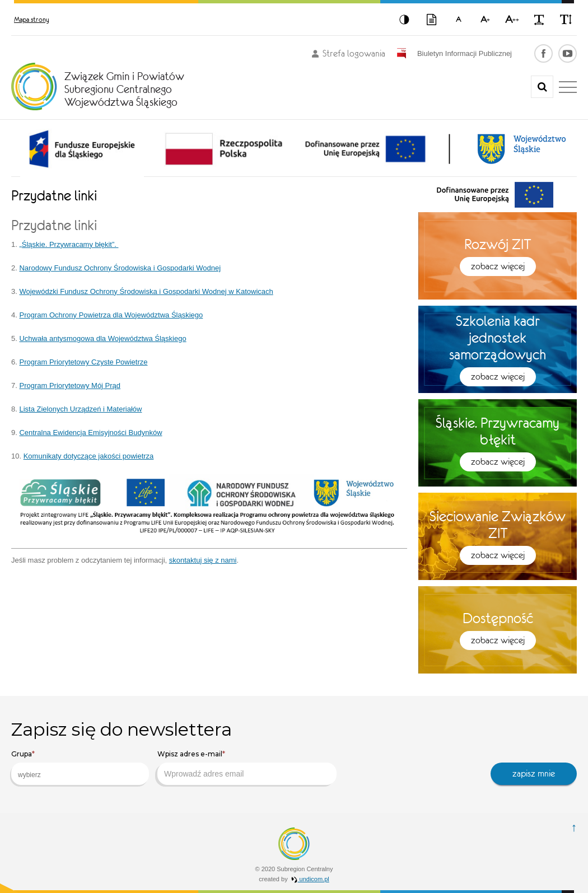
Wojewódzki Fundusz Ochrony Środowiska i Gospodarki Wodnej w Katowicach (146, 291)
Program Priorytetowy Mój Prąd (70, 385)
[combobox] (80, 774)
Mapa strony (32, 20)
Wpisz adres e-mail (191, 754)
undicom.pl (310, 879)
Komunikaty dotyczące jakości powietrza (89, 456)
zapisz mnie (534, 773)
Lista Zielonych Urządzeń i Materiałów (80, 409)
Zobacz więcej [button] (498, 266)
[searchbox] (71, 775)
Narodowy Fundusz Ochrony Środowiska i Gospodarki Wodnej (120, 268)
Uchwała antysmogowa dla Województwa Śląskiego (102, 338)
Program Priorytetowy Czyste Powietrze (83, 362)
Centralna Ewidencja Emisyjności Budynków (90, 433)
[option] (82, 149)
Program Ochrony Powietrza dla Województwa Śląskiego (111, 315)
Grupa (23, 754)
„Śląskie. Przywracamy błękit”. (69, 244)
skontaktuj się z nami (203, 560)
